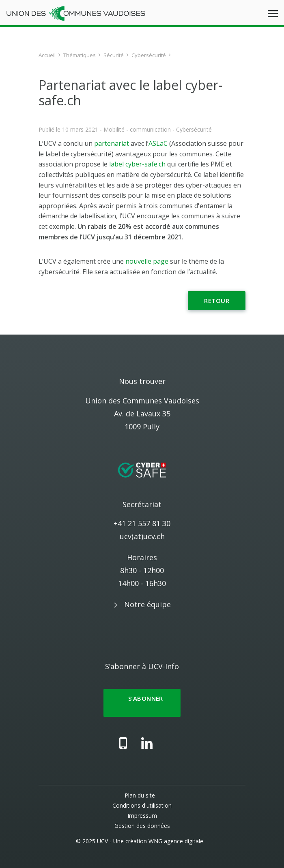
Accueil (47, 55)
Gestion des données (142, 826)
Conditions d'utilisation (142, 805)
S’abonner (142, 703)
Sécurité (114, 55)
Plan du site (140, 795)
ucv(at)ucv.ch (142, 536)
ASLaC (158, 143)
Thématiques (80, 55)
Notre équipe (147, 604)
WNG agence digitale (176, 841)
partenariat (112, 143)
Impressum (142, 816)
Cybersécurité (149, 55)
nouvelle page (147, 261)
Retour (217, 301)
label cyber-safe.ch (137, 164)
